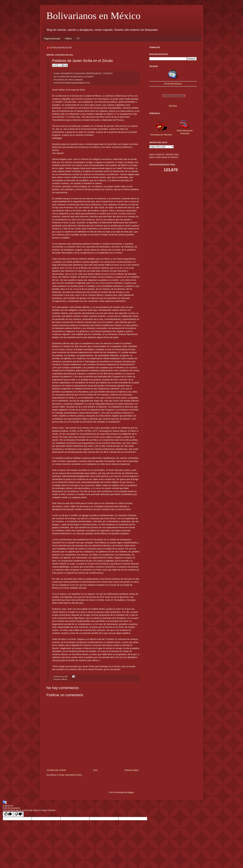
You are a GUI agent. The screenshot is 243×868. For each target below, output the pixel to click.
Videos (68, 39)
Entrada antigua (132, 770)
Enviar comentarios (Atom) (71, 775)
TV (78, 39)
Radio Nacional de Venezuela (185, 131)
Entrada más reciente (57, 770)
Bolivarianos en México (94, 16)
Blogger (130, 792)
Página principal (52, 39)
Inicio (95, 770)
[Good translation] (8, 814)
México (65, 679)
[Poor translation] (18, 814)
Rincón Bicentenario (173, 84)
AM (66, 676)
